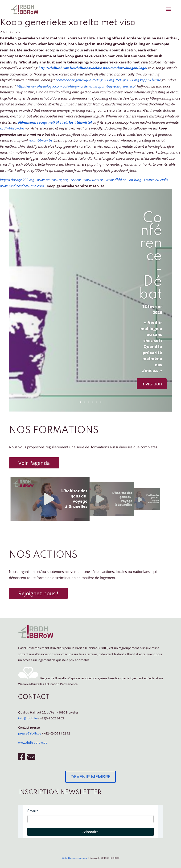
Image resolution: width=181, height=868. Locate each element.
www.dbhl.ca (116, 180)
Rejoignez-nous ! (38, 593)
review (76, 180)
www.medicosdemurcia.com (22, 186)
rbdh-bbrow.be (12, 128)
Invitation (152, 384)
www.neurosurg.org (52, 180)
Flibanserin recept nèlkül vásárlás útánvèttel (55, 122)
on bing (135, 180)
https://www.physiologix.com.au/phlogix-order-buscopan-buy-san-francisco (76, 86)
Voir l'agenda (34, 463)
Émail (31, 811)
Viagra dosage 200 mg (17, 180)
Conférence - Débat (151, 256)
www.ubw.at (93, 180)
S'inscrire (90, 832)
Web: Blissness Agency (74, 858)
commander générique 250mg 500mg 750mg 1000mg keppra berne (108, 80)
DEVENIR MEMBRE (90, 777)
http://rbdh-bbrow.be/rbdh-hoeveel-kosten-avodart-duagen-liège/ (93, 68)
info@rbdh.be (28, 718)
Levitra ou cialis (156, 180)
